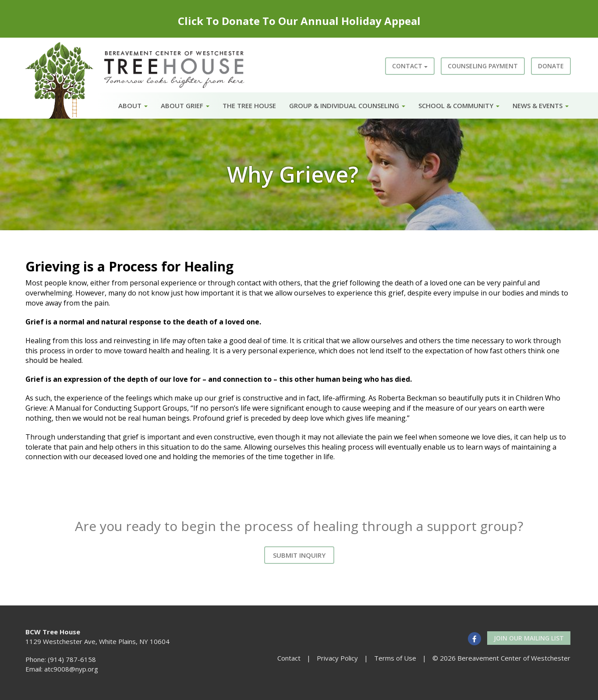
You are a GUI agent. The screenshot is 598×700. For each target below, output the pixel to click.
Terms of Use (395, 658)
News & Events (541, 106)
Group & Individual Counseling (347, 106)
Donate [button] (551, 66)
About (133, 106)
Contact (410, 66)
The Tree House (249, 106)
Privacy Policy (337, 658)
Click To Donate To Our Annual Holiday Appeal (299, 21)
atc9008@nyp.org (71, 669)
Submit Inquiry (299, 555)
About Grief (185, 106)
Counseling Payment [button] (483, 66)
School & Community (459, 106)
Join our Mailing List (529, 638)
